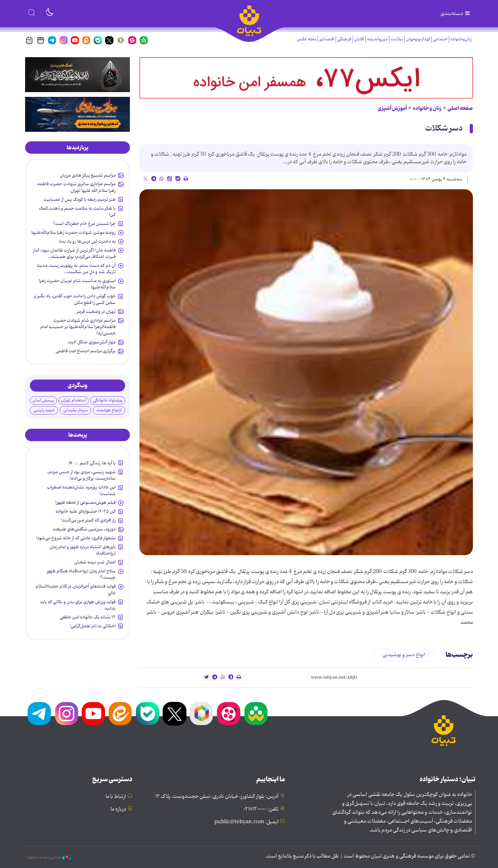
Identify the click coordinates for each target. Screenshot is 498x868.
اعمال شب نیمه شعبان (95, 562)
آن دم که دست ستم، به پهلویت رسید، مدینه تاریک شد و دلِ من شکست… (76, 269)
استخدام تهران (74, 400)
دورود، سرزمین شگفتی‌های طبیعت (84, 529)
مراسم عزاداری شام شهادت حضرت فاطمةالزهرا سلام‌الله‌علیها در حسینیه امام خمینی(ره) (78, 327)
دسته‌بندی (456, 14)
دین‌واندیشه (377, 39)
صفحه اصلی (460, 108)
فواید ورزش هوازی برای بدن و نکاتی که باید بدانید (78, 605)
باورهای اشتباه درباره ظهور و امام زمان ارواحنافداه (83, 550)
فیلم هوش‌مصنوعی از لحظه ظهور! (85, 502)
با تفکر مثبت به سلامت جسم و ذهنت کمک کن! (77, 212)
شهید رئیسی (44, 410)
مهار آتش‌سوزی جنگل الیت (92, 342)
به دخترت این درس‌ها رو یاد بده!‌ (87, 241)
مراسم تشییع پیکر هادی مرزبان (88, 175)
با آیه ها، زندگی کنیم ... (95, 463)
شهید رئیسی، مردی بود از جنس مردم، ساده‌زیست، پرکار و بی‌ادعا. (81, 475)
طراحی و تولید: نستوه (51, 857)
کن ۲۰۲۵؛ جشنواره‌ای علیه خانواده (86, 511)
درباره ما (118, 809)
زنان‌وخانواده (461, 39)
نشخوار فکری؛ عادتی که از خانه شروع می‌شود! (76, 538)
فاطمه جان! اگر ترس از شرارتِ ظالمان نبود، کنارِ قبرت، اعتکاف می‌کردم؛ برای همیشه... (74, 253)
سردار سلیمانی (75, 410)
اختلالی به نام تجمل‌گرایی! (93, 626)
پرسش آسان (43, 400)
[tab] (77, 148)
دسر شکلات (444, 128)
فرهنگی (344, 39)
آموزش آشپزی (392, 108)
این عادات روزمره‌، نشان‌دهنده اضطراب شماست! (81, 490)
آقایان (359, 39)
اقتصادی (327, 39)
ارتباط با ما (116, 797)
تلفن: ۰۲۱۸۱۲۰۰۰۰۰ (261, 809)
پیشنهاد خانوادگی (108, 400)
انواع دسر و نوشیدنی (404, 655)
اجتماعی (440, 39)
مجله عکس (306, 39)
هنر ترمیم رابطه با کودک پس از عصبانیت (80, 199)
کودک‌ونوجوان (418, 39)
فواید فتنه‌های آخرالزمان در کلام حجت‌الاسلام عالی (76, 589)
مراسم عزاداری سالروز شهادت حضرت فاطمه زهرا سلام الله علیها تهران (76, 187)
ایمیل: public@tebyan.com (246, 822)
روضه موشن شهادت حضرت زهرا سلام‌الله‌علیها (74, 232)
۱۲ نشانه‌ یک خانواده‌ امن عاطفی (88, 617)
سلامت (397, 39)
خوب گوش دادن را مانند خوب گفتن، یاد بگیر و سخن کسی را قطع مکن (75, 299)
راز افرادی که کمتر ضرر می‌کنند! (88, 520)
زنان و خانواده (427, 108)
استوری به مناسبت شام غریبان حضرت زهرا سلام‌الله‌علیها (77, 284)
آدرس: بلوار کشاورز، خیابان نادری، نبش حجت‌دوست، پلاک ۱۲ (217, 797)
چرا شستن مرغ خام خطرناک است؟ (84, 224)
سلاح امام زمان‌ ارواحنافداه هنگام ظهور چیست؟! (81, 574)
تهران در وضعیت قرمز (96, 312)
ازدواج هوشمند (109, 410)
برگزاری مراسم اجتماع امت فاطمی (86, 351)
